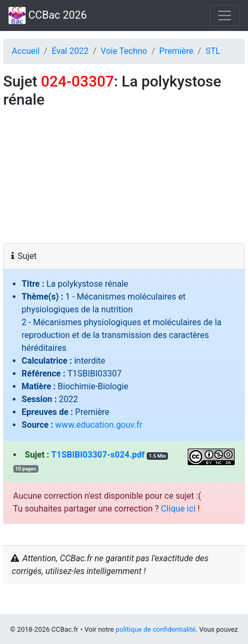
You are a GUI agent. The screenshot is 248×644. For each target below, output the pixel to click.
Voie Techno (124, 51)
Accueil (26, 51)
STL (213, 51)
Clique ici (178, 509)
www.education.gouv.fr (99, 425)
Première (177, 51)
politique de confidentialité (156, 629)
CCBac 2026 (48, 15)
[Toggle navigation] (225, 15)
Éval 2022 (70, 51)
